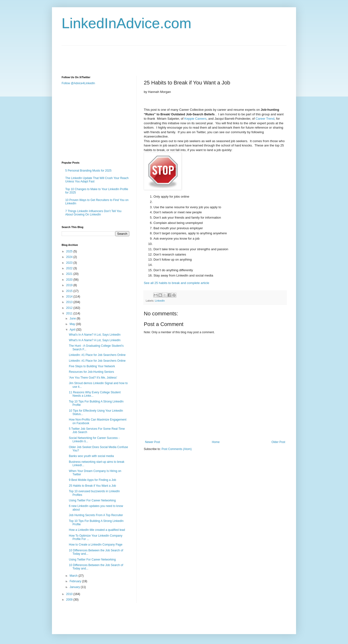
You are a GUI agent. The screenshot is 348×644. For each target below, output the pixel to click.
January (75, 587)
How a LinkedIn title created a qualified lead (97, 530)
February (76, 581)
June (73, 319)
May (73, 324)
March (74, 576)
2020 (70, 280)
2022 (70, 268)
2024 (70, 257)
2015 (70, 291)
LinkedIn (160, 301)
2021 (70, 274)
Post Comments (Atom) (177, 449)
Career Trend (265, 119)
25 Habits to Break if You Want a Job (92, 486)
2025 (70, 251)
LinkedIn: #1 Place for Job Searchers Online (97, 355)
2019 (70, 285)
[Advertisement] (150, 56)
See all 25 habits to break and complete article (177, 283)
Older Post (278, 442)
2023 (70, 263)
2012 (70, 308)
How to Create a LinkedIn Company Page (96, 545)
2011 (70, 313)
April (73, 330)
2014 (70, 297)
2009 (70, 600)
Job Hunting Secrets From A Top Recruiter (96, 515)
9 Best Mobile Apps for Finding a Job (92, 480)
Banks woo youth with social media (91, 456)
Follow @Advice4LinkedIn (78, 83)
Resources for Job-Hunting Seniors (91, 372)
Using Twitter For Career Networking (92, 500)
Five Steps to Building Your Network (92, 366)
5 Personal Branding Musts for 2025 (88, 171)
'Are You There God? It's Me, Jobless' (93, 378)
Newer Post (152, 442)
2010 (70, 594)
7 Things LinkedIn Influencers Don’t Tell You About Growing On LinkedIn (93, 213)
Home (216, 442)
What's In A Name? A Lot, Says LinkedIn (95, 335)
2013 (70, 302)
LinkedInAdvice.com (127, 23)
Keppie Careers (196, 119)
